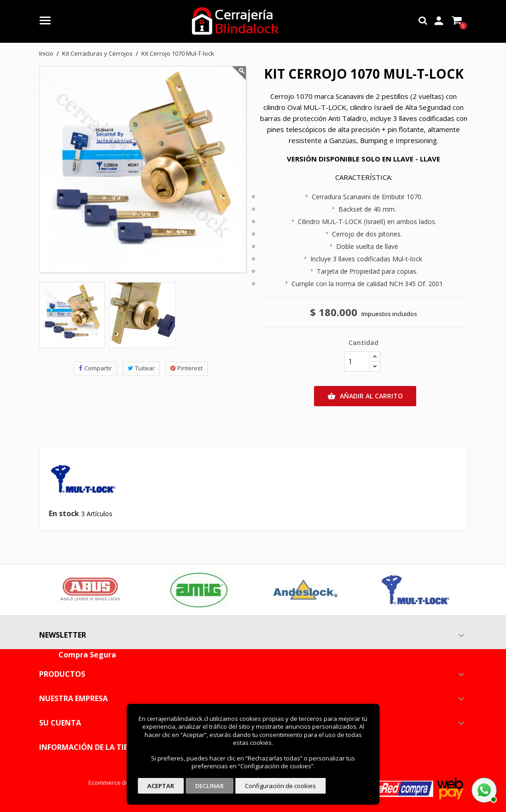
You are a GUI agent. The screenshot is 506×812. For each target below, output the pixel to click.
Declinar (209, 786)
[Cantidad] (357, 362)
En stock (64, 514)
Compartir (95, 368)
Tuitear (141, 368)
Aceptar (161, 786)
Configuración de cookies (280, 786)
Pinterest (186, 368)
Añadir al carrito (365, 396)
